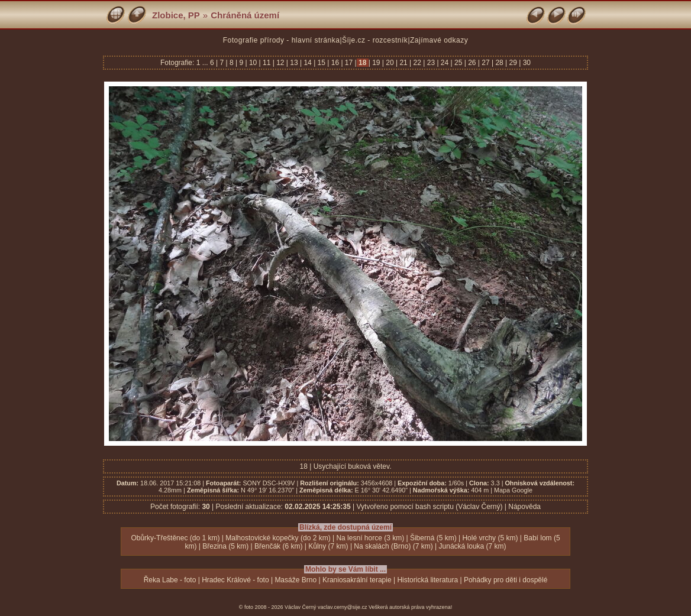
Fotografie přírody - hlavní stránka (282, 40)
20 (390, 63)
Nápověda (524, 507)
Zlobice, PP (176, 15)
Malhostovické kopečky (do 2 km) (278, 538)
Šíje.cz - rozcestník (375, 40)
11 (267, 63)
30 (526, 63)
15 (321, 63)
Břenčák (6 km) (278, 546)
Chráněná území (245, 15)
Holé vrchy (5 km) (490, 538)
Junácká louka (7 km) (473, 546)
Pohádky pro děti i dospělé (506, 580)
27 (486, 63)
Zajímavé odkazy (439, 40)
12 (280, 63)
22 (417, 63)
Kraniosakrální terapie (357, 580)
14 (308, 63)
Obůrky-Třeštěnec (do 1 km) (175, 538)
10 (253, 63)
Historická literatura (427, 580)
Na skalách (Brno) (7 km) (393, 546)
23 (431, 63)
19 (376, 63)
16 (335, 63)
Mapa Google (513, 490)
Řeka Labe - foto (170, 580)
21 (403, 63)
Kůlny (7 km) (328, 546)
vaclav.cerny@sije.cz (343, 607)
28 (499, 63)
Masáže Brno (296, 580)
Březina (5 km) (225, 546)
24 (445, 63)
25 (458, 63)
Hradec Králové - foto (235, 580)
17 (349, 63)
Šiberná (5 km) (433, 538)
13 (294, 63)
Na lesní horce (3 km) (370, 538)
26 (472, 63)
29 (513, 63)
